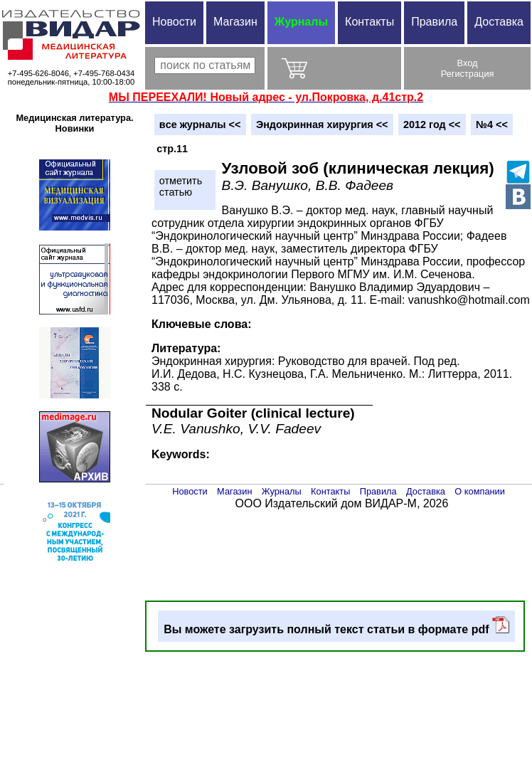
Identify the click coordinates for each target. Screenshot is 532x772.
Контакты (369, 22)
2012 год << (432, 125)
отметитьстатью (181, 186)
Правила (434, 22)
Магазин (235, 22)
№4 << (492, 125)
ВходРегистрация (468, 68)
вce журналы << (200, 125)
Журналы (301, 22)
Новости (174, 22)
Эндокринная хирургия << (322, 125)
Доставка (499, 22)
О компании (480, 491)
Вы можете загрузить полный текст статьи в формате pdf (336, 626)
